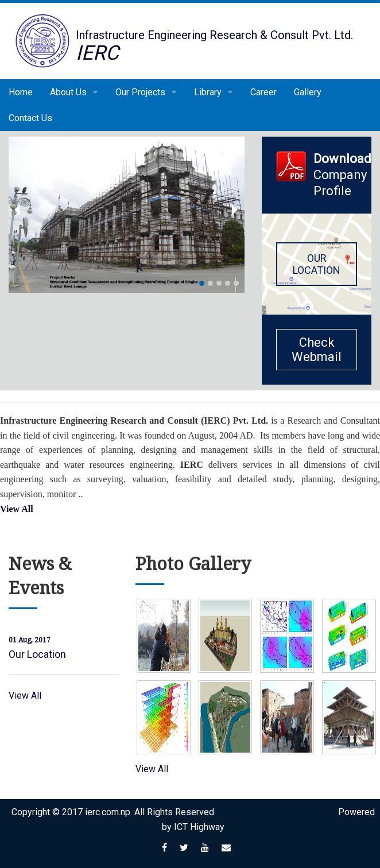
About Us (68, 92)
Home (21, 92)
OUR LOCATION (317, 264)
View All (17, 509)
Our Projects (140, 92)
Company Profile (342, 167)
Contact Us (30, 118)
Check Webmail (317, 350)
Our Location (37, 654)
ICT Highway (199, 827)
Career (263, 92)
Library (208, 92)
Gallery (308, 92)
